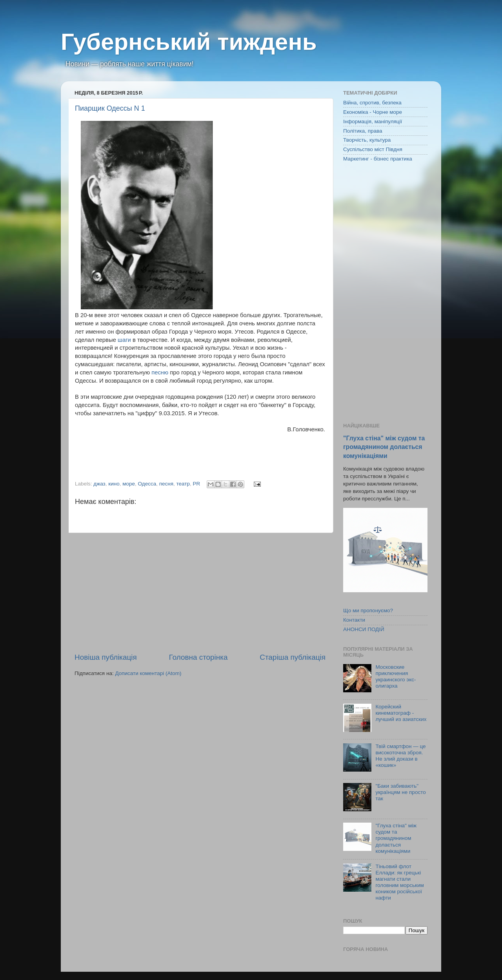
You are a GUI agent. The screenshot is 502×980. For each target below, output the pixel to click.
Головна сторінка (198, 657)
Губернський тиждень (189, 42)
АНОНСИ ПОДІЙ (364, 629)
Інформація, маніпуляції (373, 121)
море (129, 484)
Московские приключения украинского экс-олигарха (396, 677)
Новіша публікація (106, 657)
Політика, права (363, 131)
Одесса (147, 484)
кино (114, 484)
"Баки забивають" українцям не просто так (400, 792)
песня (166, 484)
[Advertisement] (200, 593)
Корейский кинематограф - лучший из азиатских (401, 713)
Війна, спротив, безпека (372, 103)
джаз (99, 484)
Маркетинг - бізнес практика (378, 159)
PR (197, 484)
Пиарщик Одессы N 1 (110, 108)
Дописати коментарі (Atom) (148, 673)
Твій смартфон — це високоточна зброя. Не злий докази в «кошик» (400, 756)
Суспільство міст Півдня (373, 149)
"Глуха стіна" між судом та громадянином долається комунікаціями (384, 447)
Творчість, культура (367, 140)
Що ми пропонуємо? (368, 610)
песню (160, 372)
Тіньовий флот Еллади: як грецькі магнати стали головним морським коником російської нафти (399, 882)
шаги (124, 340)
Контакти (354, 620)
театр (183, 484)
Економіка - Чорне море (373, 112)
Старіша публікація (293, 657)
